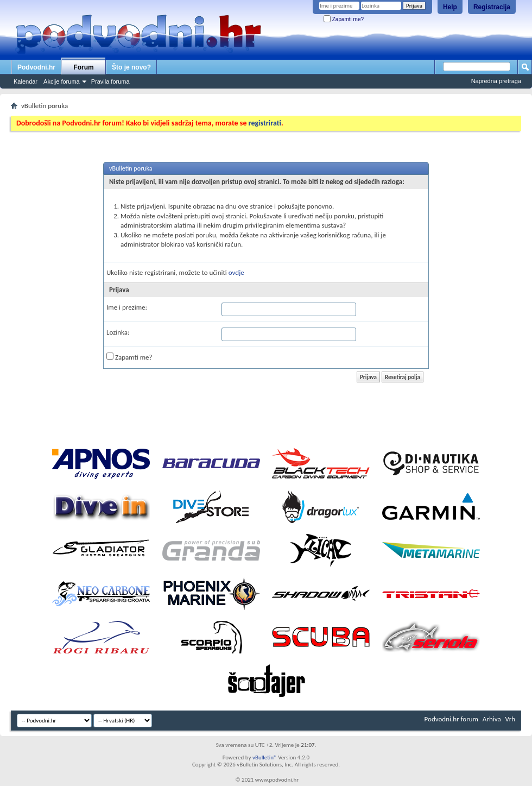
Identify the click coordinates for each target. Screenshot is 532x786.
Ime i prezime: (127, 307)
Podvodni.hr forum (451, 719)
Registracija (492, 7)
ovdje (236, 272)
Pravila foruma (110, 81)
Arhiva (492, 719)
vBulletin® (265, 757)
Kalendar (26, 81)
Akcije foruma (62, 81)
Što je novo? (131, 67)
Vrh (510, 719)
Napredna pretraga (496, 81)
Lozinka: (118, 332)
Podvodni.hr (36, 67)
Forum (83, 67)
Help (450, 7)
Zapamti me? (344, 19)
